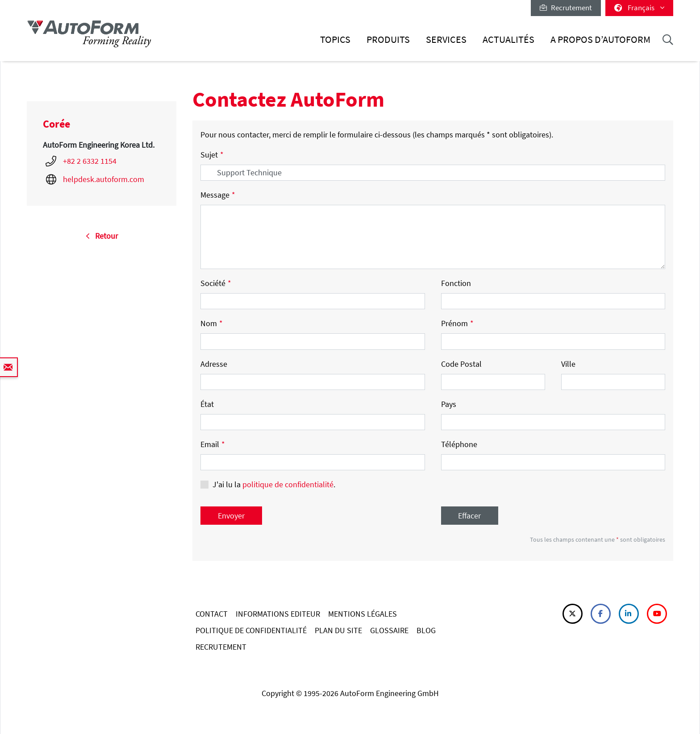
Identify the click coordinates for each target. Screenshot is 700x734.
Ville (568, 364)
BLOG (426, 630)
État (207, 404)
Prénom (457, 323)
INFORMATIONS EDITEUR (278, 614)
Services (446, 39)
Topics (335, 39)
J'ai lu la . (274, 484)
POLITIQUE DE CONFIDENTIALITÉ (251, 630)
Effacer (469, 516)
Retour (102, 236)
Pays (449, 404)
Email (213, 444)
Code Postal (461, 364)
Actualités (508, 39)
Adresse (214, 364)
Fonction (456, 283)
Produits (388, 39)
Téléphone (459, 444)
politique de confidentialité (288, 484)
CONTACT (212, 614)
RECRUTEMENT (221, 647)
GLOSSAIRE (389, 630)
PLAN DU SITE (338, 630)
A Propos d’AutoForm (600, 39)
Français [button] (639, 8)
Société (216, 283)
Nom (212, 323)
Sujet (212, 155)
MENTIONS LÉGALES (362, 614)
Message (218, 195)
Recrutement (566, 8)
